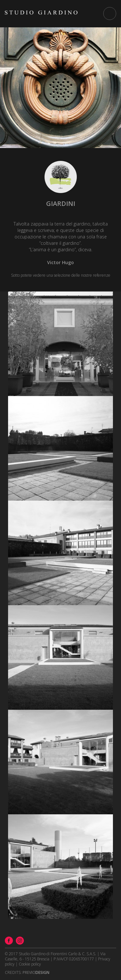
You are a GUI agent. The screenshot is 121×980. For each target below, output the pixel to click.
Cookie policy (30, 964)
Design (36, 972)
